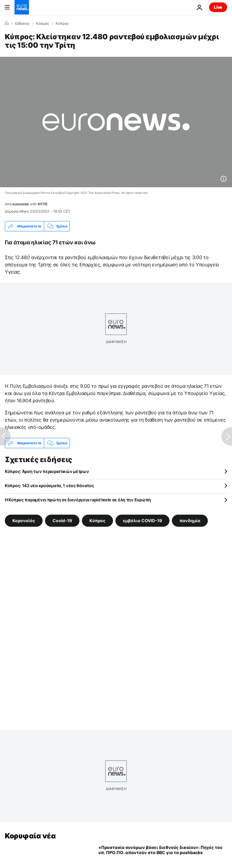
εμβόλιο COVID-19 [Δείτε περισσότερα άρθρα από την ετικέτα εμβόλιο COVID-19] (142, 521)
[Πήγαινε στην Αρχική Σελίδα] (22, 7)
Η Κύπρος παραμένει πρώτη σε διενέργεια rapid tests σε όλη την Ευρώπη (78, 500)
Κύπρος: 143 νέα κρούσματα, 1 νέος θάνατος (50, 485)
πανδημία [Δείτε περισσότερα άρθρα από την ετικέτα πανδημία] (190, 521)
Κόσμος (42, 24)
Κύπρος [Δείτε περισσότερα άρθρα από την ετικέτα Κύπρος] (97, 521)
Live (218, 7)
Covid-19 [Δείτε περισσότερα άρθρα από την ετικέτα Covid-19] (62, 521)
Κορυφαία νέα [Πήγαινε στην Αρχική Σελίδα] (30, 836)
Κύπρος (62, 24)
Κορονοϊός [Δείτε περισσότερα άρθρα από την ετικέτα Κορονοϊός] (24, 521)
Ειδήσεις (22, 24)
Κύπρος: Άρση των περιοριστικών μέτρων (47, 471)
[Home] (7, 23)
